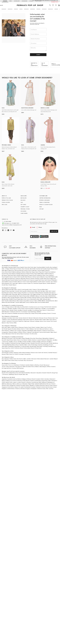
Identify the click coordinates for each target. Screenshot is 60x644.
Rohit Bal (10, 275)
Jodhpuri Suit (13, 331)
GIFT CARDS (23, 205)
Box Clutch (11, 348)
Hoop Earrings (45, 343)
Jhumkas (33, 343)
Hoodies (14, 329)
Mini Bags (40, 346)
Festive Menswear (6, 334)
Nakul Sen (29, 272)
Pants (34, 327)
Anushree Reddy (41, 267)
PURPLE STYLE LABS (6, 198)
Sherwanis (36, 318)
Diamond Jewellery (47, 342)
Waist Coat (44, 327)
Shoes (17, 345)
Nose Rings (39, 338)
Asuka (53, 291)
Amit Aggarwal (6, 278)
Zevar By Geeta (29, 309)
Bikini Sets (49, 319)
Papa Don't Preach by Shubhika (47, 272)
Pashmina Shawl (19, 348)
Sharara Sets (51, 318)
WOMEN (5, 1)
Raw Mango (5, 267)
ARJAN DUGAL (52, 296)
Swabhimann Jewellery (40, 309)
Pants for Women (34, 319)
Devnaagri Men (16, 294)
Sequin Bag (5, 348)
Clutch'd (54, 307)
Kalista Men (24, 297)
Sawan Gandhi (13, 282)
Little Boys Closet (39, 365)
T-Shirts (27, 329)
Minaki (12, 310)
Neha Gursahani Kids (28, 367)
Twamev (11, 293)
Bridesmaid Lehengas (17, 319)
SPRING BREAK (41, 301)
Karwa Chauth (18, 374)
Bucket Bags (33, 346)
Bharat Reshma (39, 293)
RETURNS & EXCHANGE (45, 200)
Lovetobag (36, 310)
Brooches (35, 334)
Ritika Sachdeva (43, 313)
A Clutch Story (50, 310)
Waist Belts (5, 346)
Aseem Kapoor (13, 285)
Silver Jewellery (6, 343)
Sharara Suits (34, 353)
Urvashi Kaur (5, 285)
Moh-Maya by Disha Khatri (22, 307)
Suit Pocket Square (7, 329)
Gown (46, 318)
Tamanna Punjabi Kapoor (40, 283)
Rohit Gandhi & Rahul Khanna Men (10, 301)
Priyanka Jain (26, 280)
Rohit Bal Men (41, 291)
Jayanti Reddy (41, 270)
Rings (23, 338)
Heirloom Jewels (36, 340)
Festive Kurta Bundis (45, 332)
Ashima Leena (36, 277)
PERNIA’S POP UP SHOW (7, 200)
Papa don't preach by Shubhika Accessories (13, 313)
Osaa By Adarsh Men (30, 269)
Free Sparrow (19, 367)
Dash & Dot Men (10, 289)
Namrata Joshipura (15, 278)
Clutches (40, 345)
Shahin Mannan (51, 283)
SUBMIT (38, 55)
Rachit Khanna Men (24, 296)
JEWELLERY (17, 1)
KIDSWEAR (25, 1)
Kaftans (5, 319)
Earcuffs (4, 340)
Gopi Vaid (44, 280)
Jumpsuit (44, 331)
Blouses (32, 321)
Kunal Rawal (5, 293)
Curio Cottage (5, 307)
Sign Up (48, 258)
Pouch (51, 345)
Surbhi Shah (43, 278)
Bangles (28, 338)
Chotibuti (22, 365)
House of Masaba (52, 280)
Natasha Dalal (12, 267)
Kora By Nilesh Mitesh (43, 302)
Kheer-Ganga (18, 293)
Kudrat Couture (41, 297)
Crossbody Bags (25, 346)
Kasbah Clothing (32, 297)
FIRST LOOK (5, 205)
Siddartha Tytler (41, 275)
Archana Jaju (49, 282)
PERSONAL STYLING (25, 209)
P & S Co (11, 365)
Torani (24, 282)
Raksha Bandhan (26, 373)
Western (29, 332)
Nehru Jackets (27, 359)
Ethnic (25, 332)
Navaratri (34, 373)
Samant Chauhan (35, 278)
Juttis (29, 345)
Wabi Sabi (48, 291)
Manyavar (11, 270)
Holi (7, 373)
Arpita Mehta (5, 282)
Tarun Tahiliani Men (46, 294)
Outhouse (4, 309)
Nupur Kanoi (35, 272)
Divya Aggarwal (51, 278)
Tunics (9, 319)
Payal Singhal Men (18, 299)
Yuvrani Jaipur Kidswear (8, 367)
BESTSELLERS (24, 198)
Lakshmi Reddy (29, 365)
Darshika (46, 293)
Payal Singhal (5, 277)
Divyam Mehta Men (43, 289)
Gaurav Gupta (13, 277)
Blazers (32, 329)
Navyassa (46, 365)
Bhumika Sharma (25, 278)
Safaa (55, 282)
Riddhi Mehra (41, 274)
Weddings (11, 374)
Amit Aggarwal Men (35, 294)
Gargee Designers (15, 297)
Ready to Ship (5, 323)
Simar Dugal (30, 282)
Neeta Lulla (54, 277)
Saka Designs (43, 367)
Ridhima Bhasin (49, 274)
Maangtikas (46, 338)
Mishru (24, 272)
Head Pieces (10, 340)
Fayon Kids (5, 365)
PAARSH (11, 299)
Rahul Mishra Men (35, 299)
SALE (22, 202)
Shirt (3, 360)
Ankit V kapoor (33, 289)
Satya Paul (27, 267)
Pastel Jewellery (27, 342)
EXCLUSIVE (23, 200)
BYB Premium (20, 368)
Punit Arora (27, 299)
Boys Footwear (19, 360)
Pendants (44, 340)
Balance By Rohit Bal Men (8, 302)
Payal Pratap (5, 274)
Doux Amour (43, 310)
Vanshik (17, 291)
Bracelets (19, 338)
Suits (30, 327)
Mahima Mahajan (17, 272)
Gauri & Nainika (32, 270)
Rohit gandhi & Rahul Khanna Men (29, 291)
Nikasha (42, 277)
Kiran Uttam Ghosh (7, 272)
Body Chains (17, 340)
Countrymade (25, 289)
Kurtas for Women (28, 318)
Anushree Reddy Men (13, 296)
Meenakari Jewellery (52, 340)
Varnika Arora (33, 307)
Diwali (3, 373)
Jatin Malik (5, 296)
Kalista (47, 270)
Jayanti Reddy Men (20, 302)
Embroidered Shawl (29, 348)
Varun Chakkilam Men (32, 302)
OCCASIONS (24, 211)
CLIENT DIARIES (24, 213)
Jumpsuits (9, 321)
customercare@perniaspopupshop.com (13, 225)
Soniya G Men (33, 301)
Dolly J (4, 269)
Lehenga (16, 353)
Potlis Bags (34, 345)
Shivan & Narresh (19, 270)
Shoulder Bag (52, 346)
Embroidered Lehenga (25, 353)
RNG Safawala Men (45, 299)
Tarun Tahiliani (50, 275)
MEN (11, 1)
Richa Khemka (5, 283)
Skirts (54, 319)
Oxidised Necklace (7, 345)
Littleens (37, 367)
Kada (14, 345)
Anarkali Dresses (52, 353)
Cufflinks (20, 332)
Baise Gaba (54, 269)
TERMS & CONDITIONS (45, 202)
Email (33, 227)
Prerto (49, 313)
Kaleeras (52, 338)
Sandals (22, 345)
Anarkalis (10, 318)
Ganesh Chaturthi (47, 373)
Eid (20, 373)
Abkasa (37, 296)
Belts (26, 345)
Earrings (10, 338)
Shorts (23, 329)
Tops (57, 318)
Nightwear (27, 321)
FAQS (41, 207)
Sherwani (21, 327)
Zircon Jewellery (18, 342)
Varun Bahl (48, 277)
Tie (31, 334)
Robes (19, 329)
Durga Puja (55, 373)
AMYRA (39, 312)
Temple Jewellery (37, 342)
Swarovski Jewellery (8, 342)
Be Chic (19, 312)
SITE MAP (42, 209)
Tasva (3, 289)
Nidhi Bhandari (6, 312)
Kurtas (26, 327)
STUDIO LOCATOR (6, 202)
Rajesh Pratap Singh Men (8, 291)
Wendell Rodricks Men (51, 301)
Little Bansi (16, 365)
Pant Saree (54, 321)
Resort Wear (43, 319)
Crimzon (54, 313)
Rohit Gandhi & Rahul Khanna (21, 275)
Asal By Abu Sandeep (51, 267)
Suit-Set (37, 329)
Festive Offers (13, 323)
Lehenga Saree (39, 321)
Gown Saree (47, 321)
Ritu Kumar (5, 275)
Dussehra (39, 373)
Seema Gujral (33, 275)
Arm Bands (24, 340)
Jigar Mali (15, 283)
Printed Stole (38, 348)
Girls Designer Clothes (7, 353)
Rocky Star (21, 269)
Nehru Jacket (11, 327)
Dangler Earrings (25, 343)
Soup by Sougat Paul (35, 280)
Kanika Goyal (18, 280)
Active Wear (20, 334)
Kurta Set (41, 353)
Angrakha (24, 331)
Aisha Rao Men (44, 296)
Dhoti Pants (26, 319)
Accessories (51, 331)
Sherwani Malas (13, 332)
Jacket (51, 359)
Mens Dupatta (38, 331)
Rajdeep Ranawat (21, 274)
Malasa (35, 282)
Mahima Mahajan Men (51, 297)
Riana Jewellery (18, 310)
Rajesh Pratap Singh (32, 274)
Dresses (41, 318)
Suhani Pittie (35, 313)
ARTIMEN (32, 296)
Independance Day (13, 373)
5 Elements (13, 312)
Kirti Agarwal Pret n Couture (9, 368)
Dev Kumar (52, 293)
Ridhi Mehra (5, 270)
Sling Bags (17, 346)
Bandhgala (31, 331)
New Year (25, 374)
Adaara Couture (23, 283)
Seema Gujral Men (24, 301)
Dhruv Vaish (18, 289)
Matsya (20, 282)
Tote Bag (45, 346)
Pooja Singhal (20, 267)
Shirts (17, 327)
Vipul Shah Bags (32, 312)
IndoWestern (36, 332)
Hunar (23, 309)
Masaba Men (5, 299)
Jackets (4, 321)
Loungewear (5, 332)
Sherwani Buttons (44, 329)
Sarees (21, 318)
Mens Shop (54, 332)
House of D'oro (6, 310)
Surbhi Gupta (42, 282)
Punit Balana (12, 274)
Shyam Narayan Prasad (8, 280)
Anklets (30, 340)
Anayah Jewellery (28, 310)
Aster (19, 309)
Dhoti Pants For (10, 354)
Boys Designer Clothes (7, 359)
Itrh (11, 283)
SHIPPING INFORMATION (45, 198)
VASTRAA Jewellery (12, 309)
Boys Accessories (28, 360)
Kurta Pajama (5, 331)
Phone (40, 227)
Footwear (26, 334)
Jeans (51, 329)
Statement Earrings (15, 343)
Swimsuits (15, 321)
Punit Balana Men (25, 294)
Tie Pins (49, 327)
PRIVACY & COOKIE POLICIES (46, 205)
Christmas (5, 374)
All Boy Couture (51, 367)
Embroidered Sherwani (43, 359)
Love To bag (40, 307)
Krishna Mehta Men (7, 294)
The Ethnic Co (25, 293)
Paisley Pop (28, 313)
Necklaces (4, 338)
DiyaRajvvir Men (6, 297)
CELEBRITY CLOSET (25, 207)
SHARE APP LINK (54, 231)
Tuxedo (19, 331)
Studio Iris (30, 283)
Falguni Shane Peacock (12, 269)
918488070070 (55, 2)
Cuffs (14, 338)
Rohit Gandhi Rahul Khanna (25, 277)
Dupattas (21, 321)
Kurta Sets (16, 318)
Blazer (56, 359)
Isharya (12, 307)
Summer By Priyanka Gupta (43, 269)
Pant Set (14, 334)
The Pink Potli (48, 307)
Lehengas (4, 318)
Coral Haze (24, 312)
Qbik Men (54, 294)
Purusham (32, 293)
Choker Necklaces (53, 343)
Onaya (26, 270)
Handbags (46, 345)
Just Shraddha (51, 309)
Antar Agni (34, 267)
